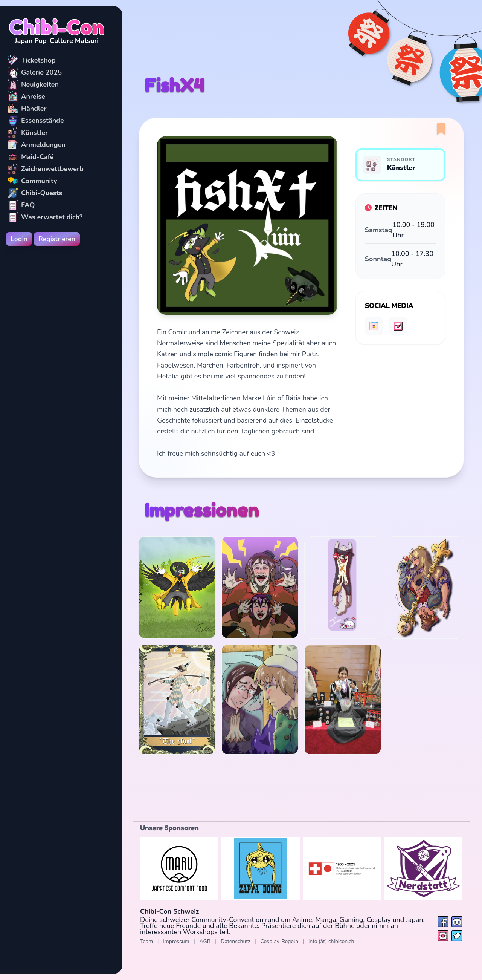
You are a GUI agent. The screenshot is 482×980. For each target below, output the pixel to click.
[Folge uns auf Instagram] (443, 936)
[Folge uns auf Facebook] (443, 922)
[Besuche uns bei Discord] (457, 922)
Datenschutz (235, 941)
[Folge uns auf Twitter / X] (457, 936)
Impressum (176, 941)
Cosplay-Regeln (279, 941)
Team (146, 941)
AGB (205, 941)
